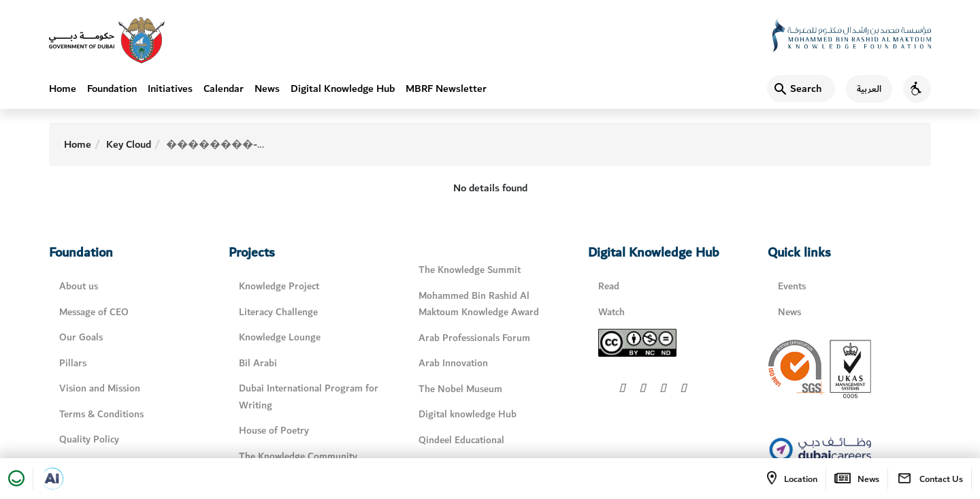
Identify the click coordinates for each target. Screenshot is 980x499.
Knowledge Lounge (280, 337)
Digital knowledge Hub (468, 414)
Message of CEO (94, 312)
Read (609, 286)
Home (63, 88)
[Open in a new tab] (52, 479)
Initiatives (170, 88)
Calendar (224, 88)
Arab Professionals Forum (474, 338)
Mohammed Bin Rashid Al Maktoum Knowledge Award (479, 304)
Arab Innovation (453, 363)
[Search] (801, 88)
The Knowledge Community (298, 456)
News (267, 88)
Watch (611, 312)
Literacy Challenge (278, 312)
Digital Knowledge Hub (343, 88)
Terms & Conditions (101, 414)
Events (792, 286)
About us (79, 286)
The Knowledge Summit (470, 270)
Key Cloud (129, 144)
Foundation (112, 88)
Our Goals (81, 337)
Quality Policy (89, 439)
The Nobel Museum (460, 389)
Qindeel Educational (461, 440)
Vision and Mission (100, 388)
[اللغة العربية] (864, 89)
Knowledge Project (279, 286)
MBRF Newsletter (446, 88)
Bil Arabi (258, 363)
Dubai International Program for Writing (309, 397)
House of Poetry (274, 431)
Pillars (73, 363)
